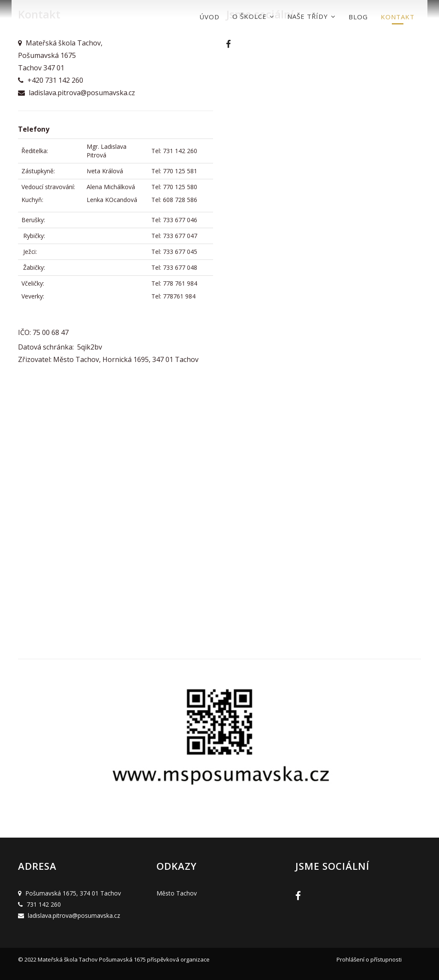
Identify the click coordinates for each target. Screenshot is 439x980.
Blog (358, 17)
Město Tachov (177, 893)
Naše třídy (311, 16)
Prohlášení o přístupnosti (369, 959)
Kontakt (398, 17)
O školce (253, 16)
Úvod (209, 17)
